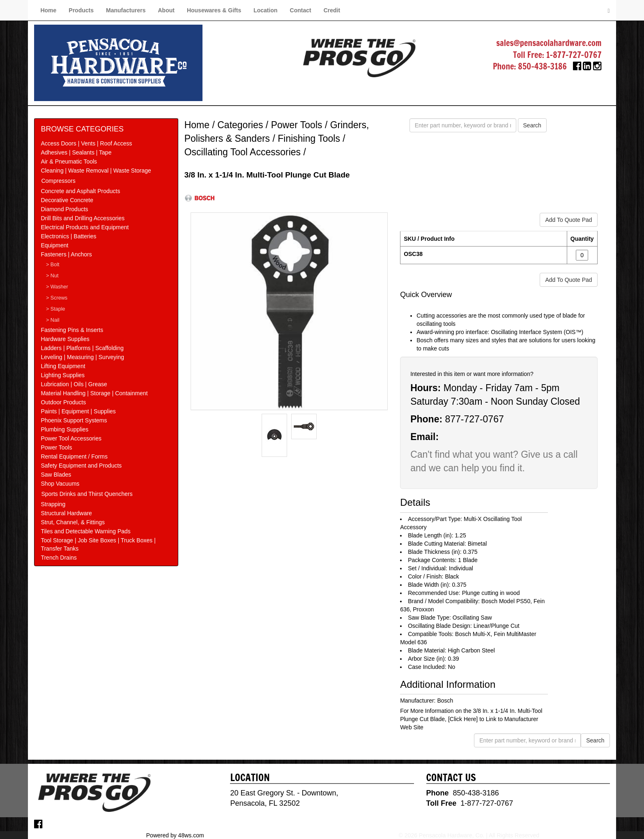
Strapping (53, 504)
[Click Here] (463, 719)
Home (48, 10)
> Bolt (53, 265)
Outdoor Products (63, 402)
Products (81, 10)
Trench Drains (59, 558)
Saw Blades (56, 475)
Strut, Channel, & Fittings (73, 522)
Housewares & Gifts (214, 10)
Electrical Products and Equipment (85, 227)
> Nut (52, 276)
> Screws (57, 298)
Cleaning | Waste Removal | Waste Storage (96, 171)
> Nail (53, 320)
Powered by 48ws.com (175, 835)
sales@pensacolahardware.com (549, 43)
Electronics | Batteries (68, 236)
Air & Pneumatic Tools (69, 161)
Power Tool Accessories (71, 438)
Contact (301, 10)
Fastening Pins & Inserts (72, 330)
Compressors (58, 181)
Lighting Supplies (63, 375)
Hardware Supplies (65, 339)
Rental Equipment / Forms (74, 456)
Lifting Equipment (63, 366)
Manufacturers (126, 10)
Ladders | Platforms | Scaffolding (82, 348)
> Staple (56, 309)
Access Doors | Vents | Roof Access (86, 143)
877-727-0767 (474, 419)
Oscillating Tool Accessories (243, 152)
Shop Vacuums (60, 484)
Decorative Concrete (67, 200)
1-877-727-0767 (574, 55)
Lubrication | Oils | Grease (74, 384)
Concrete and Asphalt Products (80, 191)
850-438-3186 (542, 66)
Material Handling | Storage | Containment (94, 393)
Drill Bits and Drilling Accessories (83, 218)
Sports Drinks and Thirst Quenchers (87, 494)
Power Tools (56, 447)
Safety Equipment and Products (81, 466)
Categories (240, 125)
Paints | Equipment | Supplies (78, 411)
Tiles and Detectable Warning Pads (85, 531)
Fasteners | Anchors (66, 254)
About (166, 10)
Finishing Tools (309, 138)
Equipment (54, 245)
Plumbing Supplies (64, 429)
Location (265, 10)
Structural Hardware (66, 513)
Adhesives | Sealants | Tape (76, 152)
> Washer (57, 287)
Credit (332, 10)
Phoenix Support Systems (74, 420)
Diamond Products (64, 209)
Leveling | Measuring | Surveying (82, 357)
